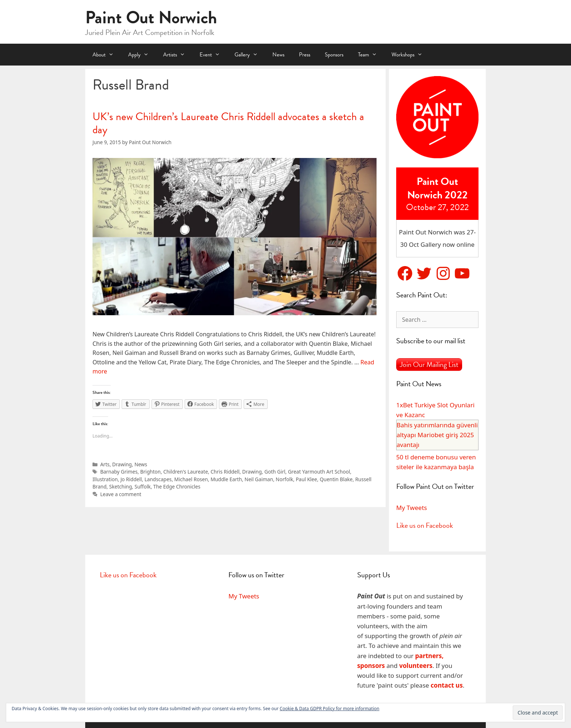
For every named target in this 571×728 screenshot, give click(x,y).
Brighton (150, 472)
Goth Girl (275, 472)
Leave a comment (121, 494)
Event (213, 55)
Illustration (105, 479)
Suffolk (142, 486)
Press (305, 55)
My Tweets (411, 508)
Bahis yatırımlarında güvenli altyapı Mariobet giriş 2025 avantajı (437, 435)
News (278, 55)
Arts (105, 464)
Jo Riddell (131, 479)
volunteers (416, 666)
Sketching (121, 486)
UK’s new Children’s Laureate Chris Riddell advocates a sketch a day (228, 123)
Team (371, 55)
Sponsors (334, 55)
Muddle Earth (226, 479)
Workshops (411, 55)
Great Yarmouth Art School (319, 472)
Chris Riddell (225, 472)
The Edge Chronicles (177, 486)
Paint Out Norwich (151, 17)
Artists (178, 55)
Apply (142, 55)
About (107, 55)
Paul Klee (306, 479)
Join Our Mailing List (429, 364)
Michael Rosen (191, 479)
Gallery (250, 55)
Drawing (122, 464)
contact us (447, 685)
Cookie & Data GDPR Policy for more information (330, 709)
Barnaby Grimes (119, 472)
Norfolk (284, 479)
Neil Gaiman (259, 479)
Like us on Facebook (425, 525)
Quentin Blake (336, 479)
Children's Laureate (186, 472)
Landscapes (158, 479)
